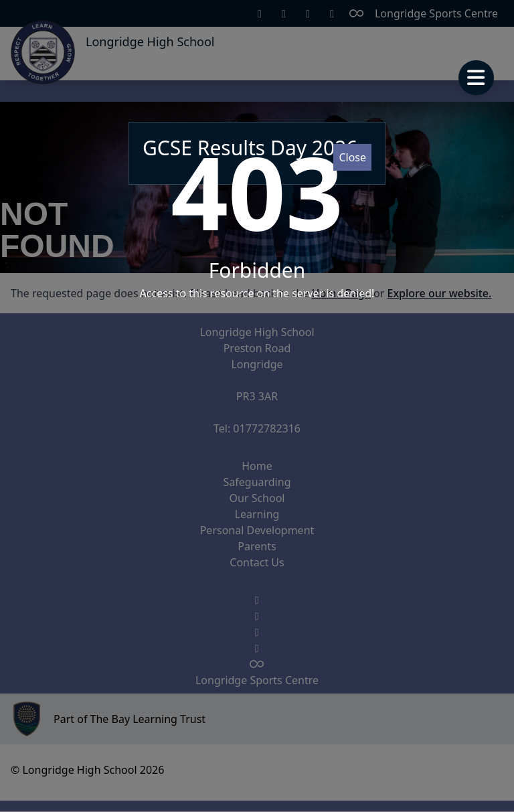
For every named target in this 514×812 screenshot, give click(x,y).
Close (352, 157)
